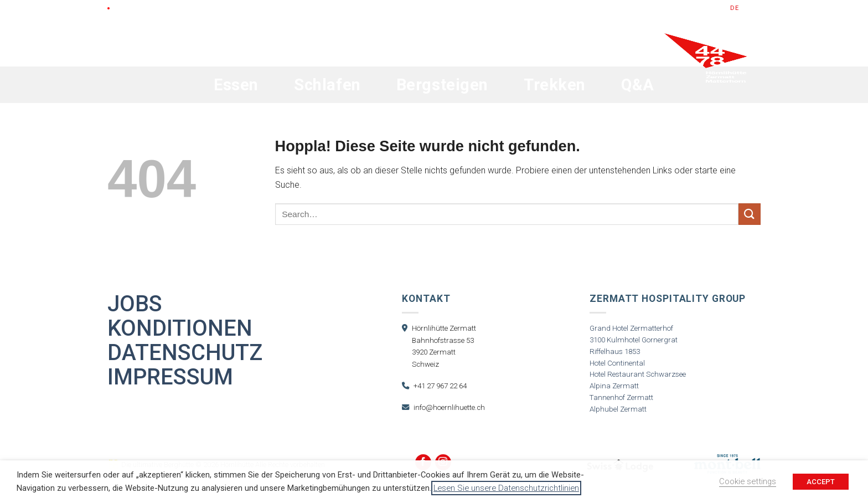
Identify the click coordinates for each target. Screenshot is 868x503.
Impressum (170, 377)
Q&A (638, 85)
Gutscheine (632, 8)
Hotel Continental (617, 363)
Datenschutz (185, 353)
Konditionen (180, 329)
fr (757, 8)
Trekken (555, 85)
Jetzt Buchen (692, 8)
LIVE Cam (129, 8)
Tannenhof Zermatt (621, 397)
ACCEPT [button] (821, 482)
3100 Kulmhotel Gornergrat (634, 340)
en (746, 8)
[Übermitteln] (750, 214)
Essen (236, 85)
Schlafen (327, 85)
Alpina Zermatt (614, 386)
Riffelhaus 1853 (615, 351)
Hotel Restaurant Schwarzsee (638, 374)
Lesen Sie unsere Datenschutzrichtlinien (506, 488)
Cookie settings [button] (748, 481)
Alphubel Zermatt (618, 409)
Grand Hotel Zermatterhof (631, 328)
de (735, 8)
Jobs (135, 304)
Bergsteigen (442, 85)
